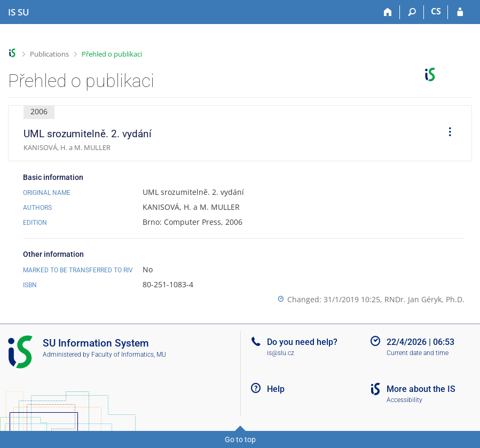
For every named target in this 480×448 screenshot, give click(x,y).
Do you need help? (302, 342)
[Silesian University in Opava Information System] (19, 12)
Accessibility (404, 400)
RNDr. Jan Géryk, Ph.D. (424, 299)
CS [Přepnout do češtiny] (436, 11)
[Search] (412, 12)
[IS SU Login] (460, 12)
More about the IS (421, 389)
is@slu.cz (281, 353)
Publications (49, 54)
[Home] (388, 12)
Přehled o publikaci (112, 54)
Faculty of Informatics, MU (129, 355)
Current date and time (418, 353)
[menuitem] (446, 133)
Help (276, 389)
